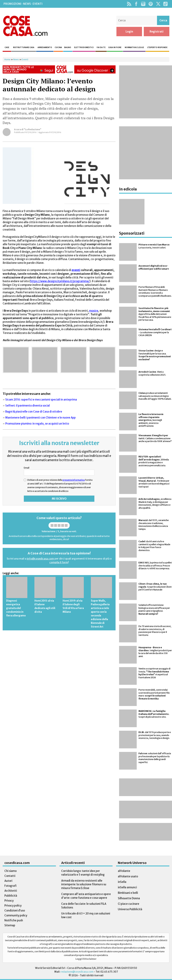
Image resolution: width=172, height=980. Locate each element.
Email (27, 468)
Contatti (10, 876)
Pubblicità (11, 896)
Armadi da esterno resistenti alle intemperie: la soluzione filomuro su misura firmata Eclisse (84, 884)
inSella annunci (127, 887)
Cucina (58, 47)
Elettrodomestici (84, 47)
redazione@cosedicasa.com (77, 972)
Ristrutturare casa (24, 47)
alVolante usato (128, 876)
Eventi (25, 59)
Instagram (143, 4)
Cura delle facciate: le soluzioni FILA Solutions (84, 906)
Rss (129, 4)
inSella (122, 882)
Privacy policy (13, 906)
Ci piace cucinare (129, 904)
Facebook (136, 4)
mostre (94, 311)
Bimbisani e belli (128, 893)
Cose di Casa (25, 26)
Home (7, 59)
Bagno (68, 47)
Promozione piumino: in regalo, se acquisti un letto (37, 424)
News (16, 59)
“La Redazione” (33, 129)
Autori (8, 881)
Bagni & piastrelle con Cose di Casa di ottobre (34, 412)
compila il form (59, 562)
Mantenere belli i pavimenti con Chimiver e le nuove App (40, 418)
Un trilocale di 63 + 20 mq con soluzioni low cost (86, 915)
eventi (76, 270)
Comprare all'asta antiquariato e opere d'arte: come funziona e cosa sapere (86, 896)
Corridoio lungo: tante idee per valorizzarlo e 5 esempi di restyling (83, 873)
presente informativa (74, 480)
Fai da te (101, 47)
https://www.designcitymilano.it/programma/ (60, 281)
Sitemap (10, 925)
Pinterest (151, 4)
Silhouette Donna (129, 898)
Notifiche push (14, 920)
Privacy (9, 901)
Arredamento (45, 47)
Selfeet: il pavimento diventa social (28, 406)
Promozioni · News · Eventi (23, 4)
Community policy (16, 915)
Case (7, 47)
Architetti (11, 891)
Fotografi (10, 886)
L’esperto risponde (157, 47)
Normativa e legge (134, 47)
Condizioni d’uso (15, 910)
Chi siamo (10, 871)
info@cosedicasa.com (40, 559)
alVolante (124, 871)
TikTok (165, 4)
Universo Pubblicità (130, 909)
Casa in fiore (115, 47)
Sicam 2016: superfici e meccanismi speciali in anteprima (41, 400)
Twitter (158, 4)
